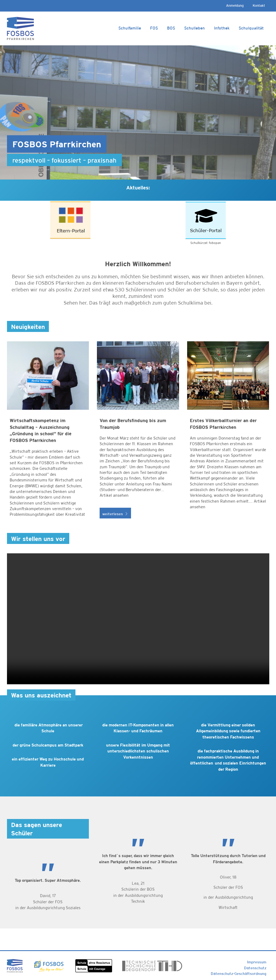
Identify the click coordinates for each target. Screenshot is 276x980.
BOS (171, 28)
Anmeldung (235, 6)
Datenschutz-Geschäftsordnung (239, 974)
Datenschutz (255, 968)
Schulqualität (251, 28)
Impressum (257, 962)
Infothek (222, 28)
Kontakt (259, 6)
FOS (154, 28)
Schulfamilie (130, 28)
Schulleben (195, 28)
